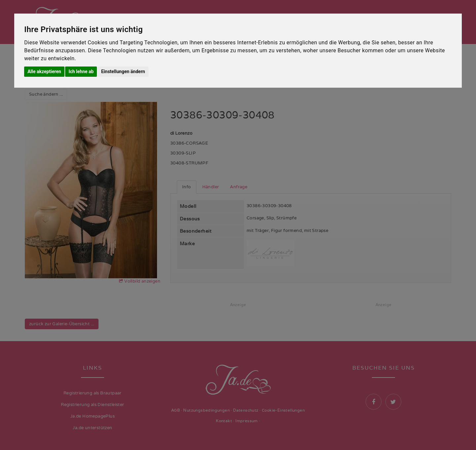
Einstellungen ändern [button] (123, 71)
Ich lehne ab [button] (81, 71)
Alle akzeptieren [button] (44, 71)
